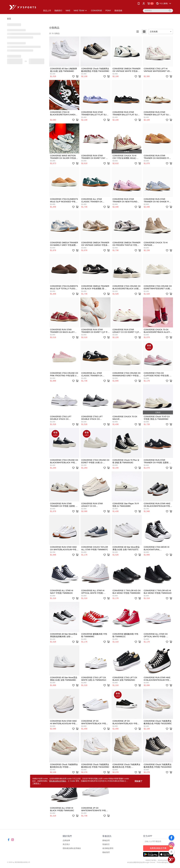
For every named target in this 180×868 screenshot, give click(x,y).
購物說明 (106, 840)
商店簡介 (66, 844)
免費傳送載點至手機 (158, 848)
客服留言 (106, 844)
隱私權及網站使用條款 (72, 848)
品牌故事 (66, 840)
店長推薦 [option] (154, 32)
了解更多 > (36, 783)
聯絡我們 (106, 852)
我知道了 (139, 781)
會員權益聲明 (108, 848)
